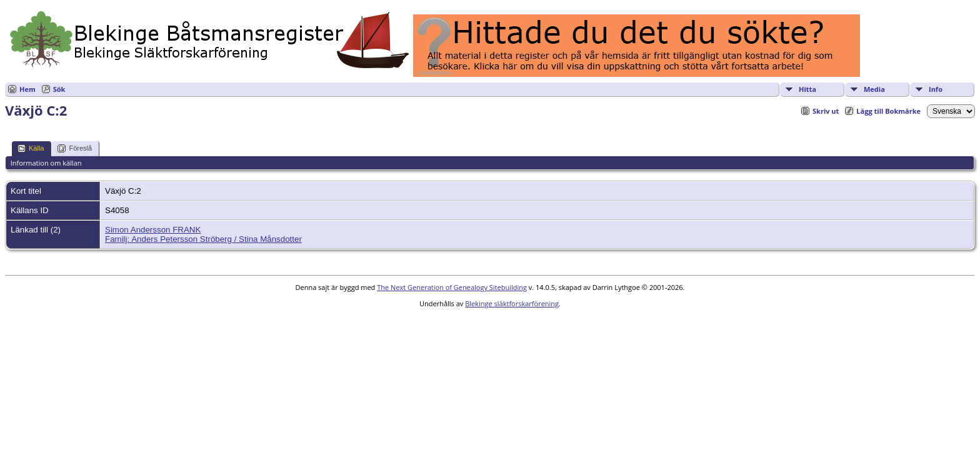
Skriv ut (826, 111)
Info (936, 89)
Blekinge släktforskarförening (512, 303)
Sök (59, 89)
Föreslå (75, 148)
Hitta (807, 89)
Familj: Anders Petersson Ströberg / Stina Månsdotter (203, 239)
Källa (31, 148)
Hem (27, 89)
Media (874, 89)
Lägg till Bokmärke (888, 111)
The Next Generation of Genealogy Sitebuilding (452, 287)
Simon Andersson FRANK (153, 230)
